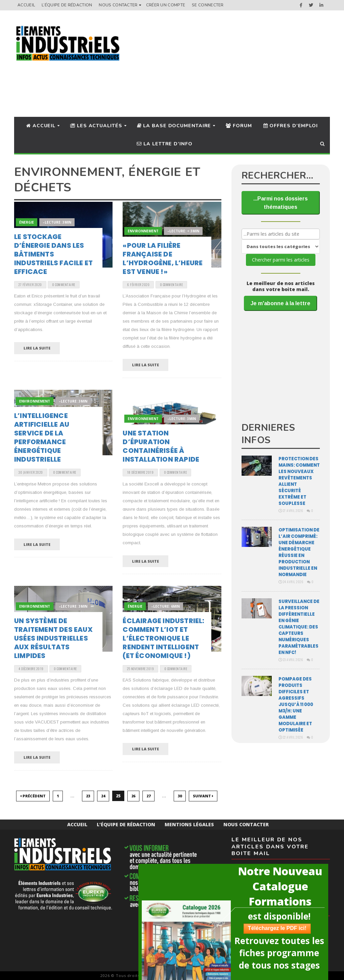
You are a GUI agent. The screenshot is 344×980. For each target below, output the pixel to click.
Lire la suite (37, 348)
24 (103, 796)
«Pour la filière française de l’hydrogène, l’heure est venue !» (163, 259)
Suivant (203, 796)
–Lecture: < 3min (183, 231)
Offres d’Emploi (291, 126)
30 (180, 796)
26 (133, 796)
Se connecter (208, 5)
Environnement (143, 231)
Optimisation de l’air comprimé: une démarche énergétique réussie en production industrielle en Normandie (299, 552)
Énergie (27, 222)
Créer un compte (166, 5)
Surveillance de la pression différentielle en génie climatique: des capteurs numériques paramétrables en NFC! (299, 627)
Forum (239, 126)
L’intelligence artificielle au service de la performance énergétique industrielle (42, 437)
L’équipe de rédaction (67, 5)
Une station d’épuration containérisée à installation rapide (161, 446)
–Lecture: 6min (165, 606)
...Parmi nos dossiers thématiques (281, 203)
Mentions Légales (189, 824)
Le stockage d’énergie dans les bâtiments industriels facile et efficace (53, 254)
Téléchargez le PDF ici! (274, 928)
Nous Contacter (118, 5)
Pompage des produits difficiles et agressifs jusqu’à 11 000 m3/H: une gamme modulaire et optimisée (296, 705)
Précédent (33, 796)
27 (148, 796)
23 (88, 796)
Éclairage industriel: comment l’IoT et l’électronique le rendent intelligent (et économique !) (163, 638)
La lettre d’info (164, 144)
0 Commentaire (64, 285)
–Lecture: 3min (57, 222)
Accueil (26, 5)
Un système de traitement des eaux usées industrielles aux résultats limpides (53, 638)
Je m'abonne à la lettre (281, 303)
